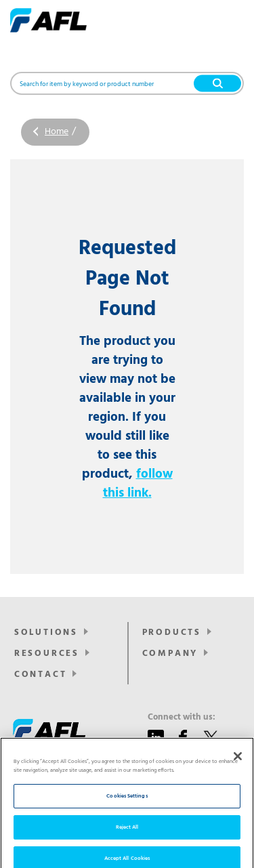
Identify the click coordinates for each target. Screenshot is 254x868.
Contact (41, 675)
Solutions (46, 633)
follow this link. (138, 484)
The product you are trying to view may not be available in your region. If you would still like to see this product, (127, 417)
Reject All (127, 836)
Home (57, 132)
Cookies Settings (127, 805)
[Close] (238, 765)
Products (172, 633)
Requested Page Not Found (127, 280)
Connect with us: (182, 718)
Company (170, 654)
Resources (47, 654)
